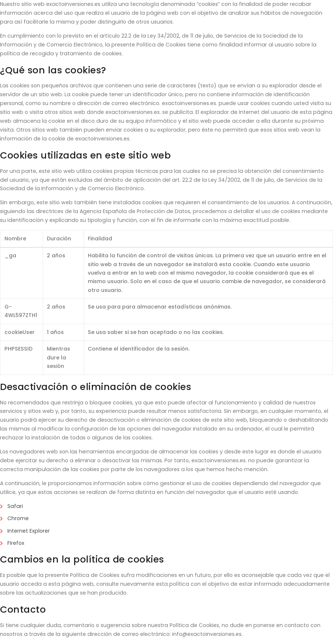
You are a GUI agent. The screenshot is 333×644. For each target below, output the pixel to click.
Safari (15, 506)
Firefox (16, 543)
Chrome (18, 518)
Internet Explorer (29, 531)
